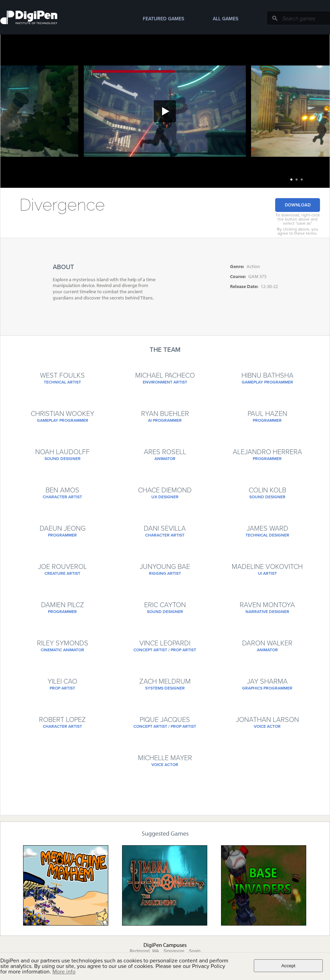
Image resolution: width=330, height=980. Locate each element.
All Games (226, 19)
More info (64, 972)
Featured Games (163, 19)
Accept (288, 966)
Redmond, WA (144, 951)
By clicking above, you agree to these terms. (298, 231)
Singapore (174, 951)
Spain (195, 951)
